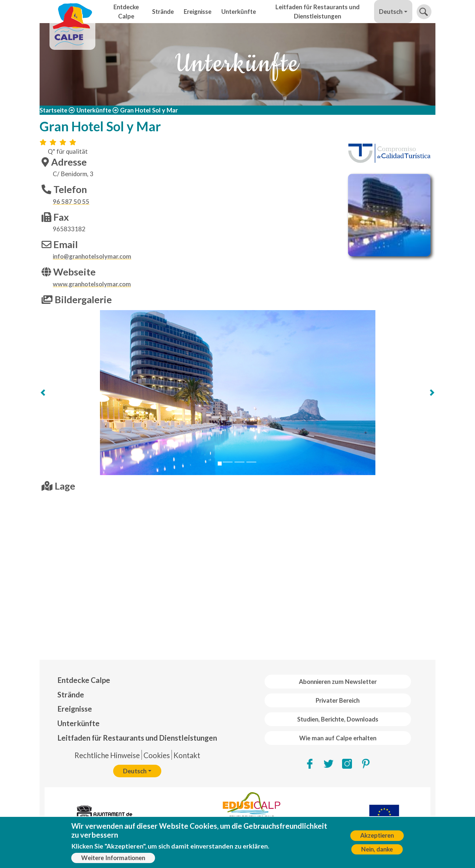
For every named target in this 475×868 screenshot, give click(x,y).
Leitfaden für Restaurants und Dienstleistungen (317, 12)
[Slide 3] (239, 462)
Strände (163, 12)
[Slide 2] (228, 462)
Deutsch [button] (391, 12)
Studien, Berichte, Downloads (338, 719)
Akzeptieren (377, 835)
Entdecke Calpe (126, 12)
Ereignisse (198, 12)
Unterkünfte (239, 12)
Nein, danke (377, 849)
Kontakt (187, 755)
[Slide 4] (251, 462)
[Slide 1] (220, 464)
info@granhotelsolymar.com (92, 256)
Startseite (53, 110)
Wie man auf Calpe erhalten (338, 738)
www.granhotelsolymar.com (92, 284)
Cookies (157, 755)
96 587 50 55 (71, 202)
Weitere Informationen (113, 858)
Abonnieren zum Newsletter (338, 682)
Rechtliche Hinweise (107, 755)
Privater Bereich (338, 700)
